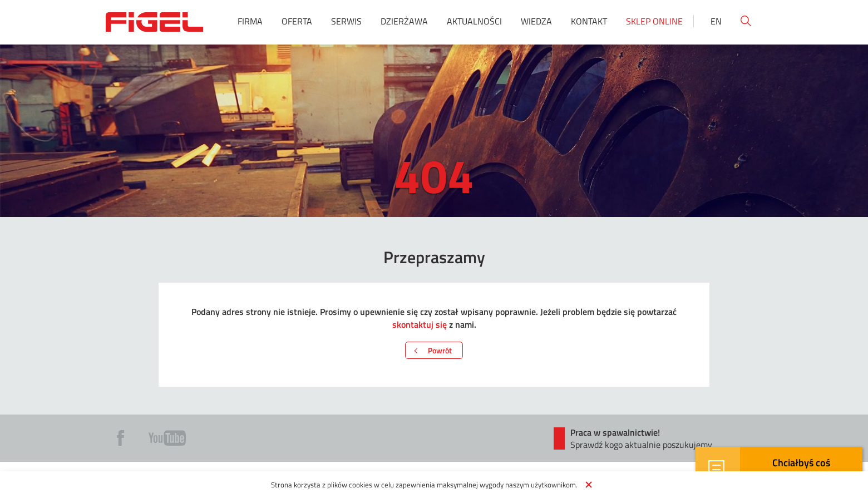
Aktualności (474, 21)
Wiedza (536, 21)
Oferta (297, 21)
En (716, 21)
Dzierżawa (404, 21)
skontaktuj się (420, 324)
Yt (167, 438)
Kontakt (589, 21)
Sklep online (654, 21)
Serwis (346, 21)
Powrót (440, 350)
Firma (250, 21)
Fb (120, 438)
